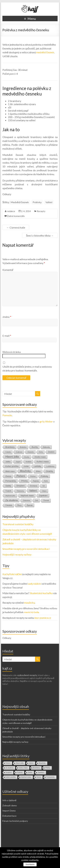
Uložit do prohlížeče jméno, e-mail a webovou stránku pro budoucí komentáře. (27, 368)
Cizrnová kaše (16, 227)
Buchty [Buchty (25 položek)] (35, 447)
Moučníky (42, 763)
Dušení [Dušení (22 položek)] (51, 452)
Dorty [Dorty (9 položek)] (41, 452)
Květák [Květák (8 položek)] (26, 466)
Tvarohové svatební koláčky (18, 524)
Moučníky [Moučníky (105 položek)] (25, 471)
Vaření (49, 202)
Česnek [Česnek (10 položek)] (46, 500)
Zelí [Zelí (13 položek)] (36, 500)
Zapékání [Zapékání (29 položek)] (43, 496)
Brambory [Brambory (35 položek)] (10, 447)
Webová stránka (12, 352)
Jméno (7, 317)
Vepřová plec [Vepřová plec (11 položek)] (10, 496)
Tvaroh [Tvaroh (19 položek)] (8, 491)
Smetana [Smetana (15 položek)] (34, 486)
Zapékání (41, 772)
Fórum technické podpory (15, 821)
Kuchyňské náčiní (12, 574)
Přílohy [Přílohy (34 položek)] (24, 481)
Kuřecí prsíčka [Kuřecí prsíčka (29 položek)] (12, 466)
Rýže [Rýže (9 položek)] (46, 481)
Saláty (30, 772)
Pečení (8, 763)
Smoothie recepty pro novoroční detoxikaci (26, 549)
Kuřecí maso (23, 768)
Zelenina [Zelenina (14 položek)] (26, 500)
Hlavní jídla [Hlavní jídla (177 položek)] (12, 457)
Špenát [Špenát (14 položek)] (30, 505)
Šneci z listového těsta (40, 235)
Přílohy (48, 768)
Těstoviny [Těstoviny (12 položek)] (20, 491)
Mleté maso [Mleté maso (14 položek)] (10, 471)
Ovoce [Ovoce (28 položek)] (8, 476)
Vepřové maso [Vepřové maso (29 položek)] (27, 496)
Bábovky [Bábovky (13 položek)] (46, 447)
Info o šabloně (9, 800)
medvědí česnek (45, 52)
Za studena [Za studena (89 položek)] (12, 500)
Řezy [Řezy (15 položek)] (20, 505)
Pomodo (7, 415)
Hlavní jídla (20, 763)
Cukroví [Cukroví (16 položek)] (19, 452)
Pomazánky (50, 777)
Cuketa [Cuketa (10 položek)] (8, 452)
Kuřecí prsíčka (11, 777)
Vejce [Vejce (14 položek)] (44, 491)
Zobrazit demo (10, 805)
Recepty (41, 211)
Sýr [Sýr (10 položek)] (44, 486)
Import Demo (9, 811)
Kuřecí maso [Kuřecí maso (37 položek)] (43, 462)
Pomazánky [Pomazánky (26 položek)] (11, 481)
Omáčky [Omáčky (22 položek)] (50, 471)
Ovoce (39, 777)
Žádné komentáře (16, 216)
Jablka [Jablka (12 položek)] (8, 462)
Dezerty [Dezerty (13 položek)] (31, 452)
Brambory (36, 768)
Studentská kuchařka (41, 593)
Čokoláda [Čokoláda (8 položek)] (9, 505)
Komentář (8, 270)
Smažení (9, 772)
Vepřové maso (26, 777)
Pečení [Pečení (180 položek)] (21, 476)
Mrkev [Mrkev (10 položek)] (38, 471)
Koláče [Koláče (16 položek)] (29, 462)
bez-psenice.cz (43, 618)
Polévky (37, 202)
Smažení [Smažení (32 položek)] (21, 486)
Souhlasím (30, 864)
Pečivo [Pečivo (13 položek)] (33, 476)
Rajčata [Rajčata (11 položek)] (36, 481)
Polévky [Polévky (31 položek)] (45, 476)
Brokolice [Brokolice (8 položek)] (23, 447)
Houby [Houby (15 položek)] (27, 457)
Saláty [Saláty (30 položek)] (8, 486)
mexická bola (31, 612)
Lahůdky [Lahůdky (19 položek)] (38, 466)
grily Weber (46, 421)
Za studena (9, 768)
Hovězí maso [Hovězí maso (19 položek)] (40, 457)
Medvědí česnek (20, 202)
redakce (11, 211)
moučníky (29, 603)
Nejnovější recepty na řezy (17, 554)
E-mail (7, 336)
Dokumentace (9, 816)
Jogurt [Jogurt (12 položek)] (18, 462)
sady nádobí (34, 584)
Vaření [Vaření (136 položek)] (33, 491)
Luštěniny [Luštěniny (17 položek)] (50, 466)
